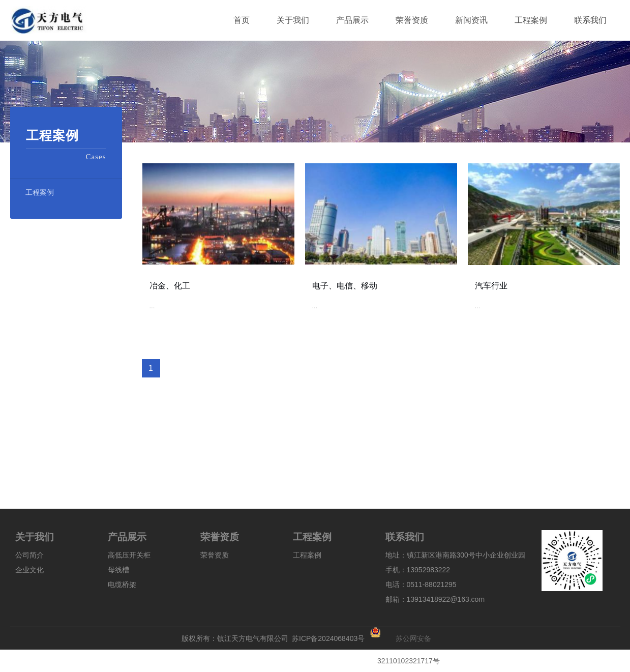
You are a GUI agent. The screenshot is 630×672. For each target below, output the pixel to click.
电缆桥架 (122, 585)
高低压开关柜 (129, 555)
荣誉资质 (215, 555)
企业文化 (29, 570)
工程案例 (40, 192)
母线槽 (118, 570)
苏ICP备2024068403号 (328, 637)
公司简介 (29, 555)
